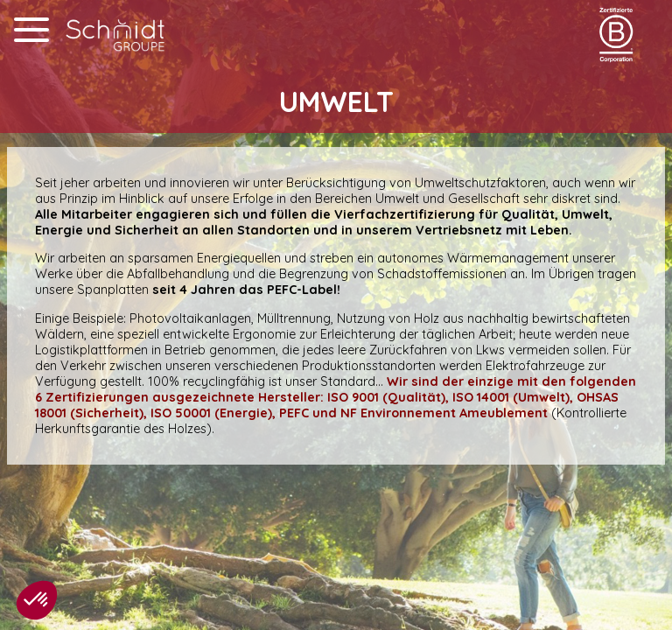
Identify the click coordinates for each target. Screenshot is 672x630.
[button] (37, 600)
